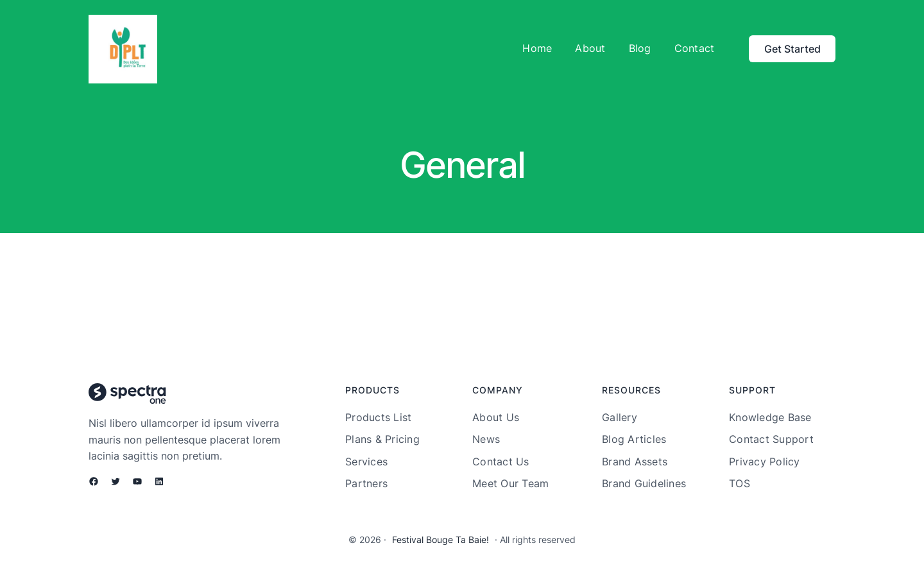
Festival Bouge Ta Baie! (441, 540)
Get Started (792, 49)
